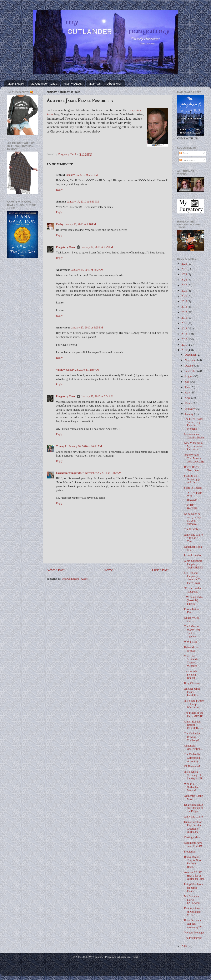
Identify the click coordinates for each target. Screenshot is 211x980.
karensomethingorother (70, 473)
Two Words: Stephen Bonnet (191, 675)
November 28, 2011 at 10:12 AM (103, 473)
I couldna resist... (194, 555)
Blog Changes (192, 683)
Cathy (60, 224)
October (190, 366)
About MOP (115, 84)
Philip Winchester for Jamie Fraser (194, 888)
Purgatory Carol (66, 247)
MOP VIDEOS (73, 84)
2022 (184, 285)
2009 (184, 946)
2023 (184, 280)
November (191, 360)
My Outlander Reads (44, 84)
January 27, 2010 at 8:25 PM (87, 327)
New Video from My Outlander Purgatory (193, 446)
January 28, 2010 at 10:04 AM (85, 446)
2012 (184, 339)
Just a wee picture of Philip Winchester (194, 704)
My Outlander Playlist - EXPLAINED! (194, 900)
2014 (184, 328)
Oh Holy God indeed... (192, 619)
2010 (184, 350)
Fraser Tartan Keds (191, 611)
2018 (184, 307)
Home (108, 570)
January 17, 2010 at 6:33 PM (83, 202)
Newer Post (56, 570)
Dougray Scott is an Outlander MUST (193, 912)
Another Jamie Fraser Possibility (192, 692)
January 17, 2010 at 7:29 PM (97, 247)
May (188, 392)
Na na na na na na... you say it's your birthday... (192, 519)
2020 (184, 296)
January (189, 414)
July (188, 382)
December (191, 355)
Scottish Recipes (193, 488)
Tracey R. (62, 446)
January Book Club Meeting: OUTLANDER (194, 458)
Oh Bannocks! (192, 766)
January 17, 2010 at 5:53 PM (82, 175)
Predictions (190, 852)
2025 (184, 269)
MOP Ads (95, 84)
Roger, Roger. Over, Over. (192, 469)
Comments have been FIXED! (193, 844)
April (188, 398)
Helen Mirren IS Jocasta (193, 649)
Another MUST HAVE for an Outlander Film (194, 876)
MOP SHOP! (16, 84)
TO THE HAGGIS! (191, 507)
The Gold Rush (193, 529)
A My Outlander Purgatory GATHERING (193, 564)
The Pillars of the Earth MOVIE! (194, 714)
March (189, 403)
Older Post (160, 570)
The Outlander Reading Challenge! (192, 737)
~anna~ (60, 370)
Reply (59, 190)
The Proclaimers (193, 938)
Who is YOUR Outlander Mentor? (192, 787)
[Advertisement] (22, 277)
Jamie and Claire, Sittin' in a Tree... (194, 538)
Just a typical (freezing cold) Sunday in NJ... (194, 775)
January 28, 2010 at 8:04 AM (97, 396)
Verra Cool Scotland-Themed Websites (191, 661)
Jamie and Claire (193, 817)
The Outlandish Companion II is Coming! (193, 758)
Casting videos (192, 837)
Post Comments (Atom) (75, 579)
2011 (184, 345)
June (188, 387)
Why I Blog (191, 642)
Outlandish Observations (193, 747)
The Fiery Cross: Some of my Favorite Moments (193, 424)
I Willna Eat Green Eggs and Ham (192, 479)
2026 (184, 264)
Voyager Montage (194, 932)
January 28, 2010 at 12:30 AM (82, 370)
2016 (184, 318)
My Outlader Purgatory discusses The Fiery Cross (193, 578)
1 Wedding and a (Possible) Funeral (193, 600)
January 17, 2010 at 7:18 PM (80, 224)
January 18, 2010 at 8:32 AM (87, 270)
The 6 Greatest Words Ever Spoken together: (192, 631)
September (191, 371)
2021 (184, 291)
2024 (184, 274)
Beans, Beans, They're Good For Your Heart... (193, 862)
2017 (184, 312)
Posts (184, 153)
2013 (184, 334)
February (190, 409)
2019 (184, 301)
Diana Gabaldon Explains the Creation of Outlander (193, 827)
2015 (184, 323)
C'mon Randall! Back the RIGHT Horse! (194, 725)
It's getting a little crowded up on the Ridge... (194, 808)
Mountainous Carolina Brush (194, 436)
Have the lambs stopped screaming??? (193, 924)
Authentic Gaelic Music (193, 797)
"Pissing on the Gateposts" (192, 590)
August (189, 376)
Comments (187, 160)
